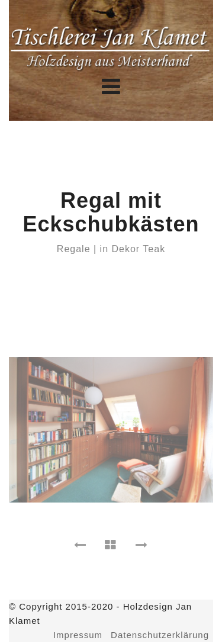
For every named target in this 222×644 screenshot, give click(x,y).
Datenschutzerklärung (160, 635)
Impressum (78, 635)
